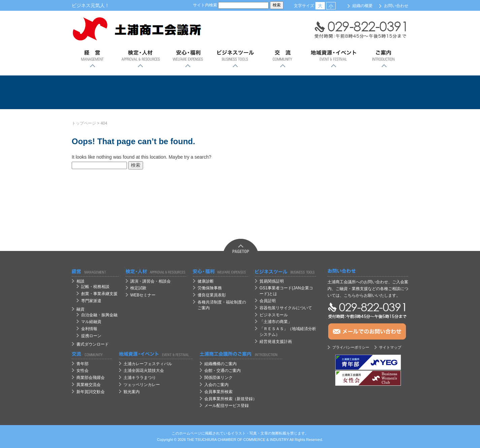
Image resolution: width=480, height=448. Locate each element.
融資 (80, 309)
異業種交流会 (89, 385)
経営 (93, 59)
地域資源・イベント (333, 59)
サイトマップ (390, 347)
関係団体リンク (218, 378)
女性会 (82, 371)
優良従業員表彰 (212, 295)
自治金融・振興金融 (99, 315)
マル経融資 (91, 322)
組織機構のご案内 (220, 364)
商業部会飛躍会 (91, 378)
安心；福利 (188, 59)
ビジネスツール (235, 59)
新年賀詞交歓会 (91, 392)
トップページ (84, 123)
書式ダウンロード (93, 344)
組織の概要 (363, 6)
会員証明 (268, 301)
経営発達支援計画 (276, 342)
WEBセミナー (143, 295)
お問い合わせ (396, 6)
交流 (283, 59)
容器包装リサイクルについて (286, 308)
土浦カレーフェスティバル (148, 364)
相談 (80, 281)
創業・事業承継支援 (99, 294)
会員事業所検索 (218, 392)
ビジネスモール (274, 315)
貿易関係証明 (272, 281)
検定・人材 (140, 59)
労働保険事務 (210, 288)
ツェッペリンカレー (142, 385)
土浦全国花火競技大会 (144, 371)
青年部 (82, 364)
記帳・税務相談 (95, 287)
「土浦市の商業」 (276, 322)
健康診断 (206, 281)
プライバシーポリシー (351, 347)
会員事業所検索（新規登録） (231, 399)
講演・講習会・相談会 (150, 281)
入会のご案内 (216, 385)
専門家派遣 (91, 301)
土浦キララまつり (140, 378)
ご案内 (384, 59)
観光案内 (132, 392)
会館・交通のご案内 (222, 371)
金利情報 (89, 329)
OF (240, 440)
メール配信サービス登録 (227, 406)
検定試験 (138, 288)
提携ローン (91, 336)
